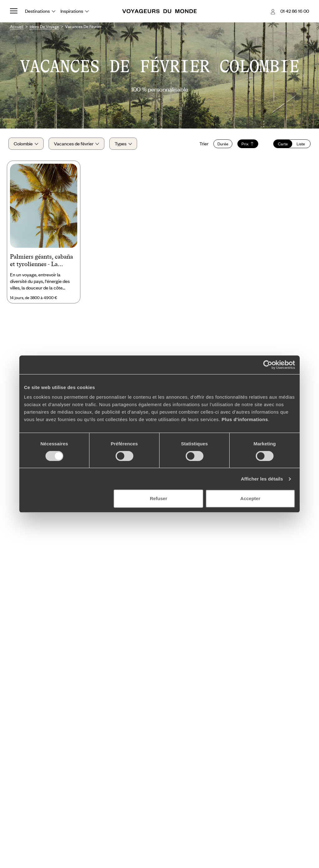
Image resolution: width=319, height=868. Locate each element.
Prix (246, 145)
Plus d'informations (245, 419)
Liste (300, 145)
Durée (221, 145)
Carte (281, 145)
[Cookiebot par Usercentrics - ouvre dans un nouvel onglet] (268, 365)
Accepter (250, 498)
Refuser (159, 498)
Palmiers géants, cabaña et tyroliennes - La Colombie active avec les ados (42, 263)
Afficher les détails (262, 479)
